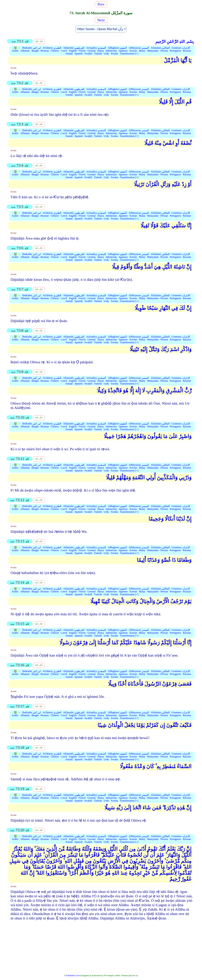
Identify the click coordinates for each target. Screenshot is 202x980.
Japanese (123, 51)
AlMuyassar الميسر (139, 48)
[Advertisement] (101, 949)
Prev (101, 4)
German (92, 51)
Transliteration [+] (129, 54)
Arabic (15, 51)
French (82, 51)
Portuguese (175, 51)
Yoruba (114, 54)
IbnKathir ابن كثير (31, 48)
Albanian (25, 51)
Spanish (79, 54)
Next (101, 20)
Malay (142, 51)
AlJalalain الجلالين (160, 48)
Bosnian (45, 51)
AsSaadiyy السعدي (96, 48)
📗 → (17, 48)
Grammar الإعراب (181, 48)
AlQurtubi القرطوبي (74, 48)
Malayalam (153, 51)
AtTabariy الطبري (52, 48)
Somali (69, 54)
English (73, 51)
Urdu (106, 54)
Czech (64, 51)
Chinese (55, 51)
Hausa (101, 51)
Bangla (35, 51)
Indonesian (111, 51)
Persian (164, 51)
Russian (187, 51)
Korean (133, 51)
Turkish (98, 54)
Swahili (88, 54)
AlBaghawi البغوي (117, 48)
